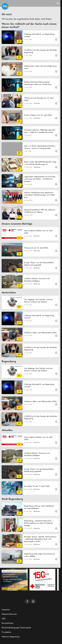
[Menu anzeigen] (58, 3)
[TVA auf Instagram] (33, 601)
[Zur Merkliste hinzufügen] (56, 39)
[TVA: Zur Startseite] (5, 6)
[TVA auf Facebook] (27, 601)
